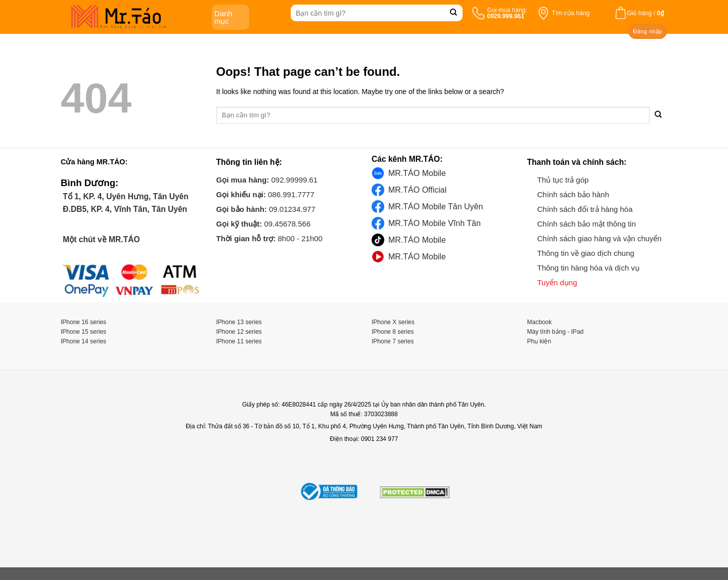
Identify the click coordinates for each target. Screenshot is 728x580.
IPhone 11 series (239, 341)
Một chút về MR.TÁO (100, 239)
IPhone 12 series (239, 332)
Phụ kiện (539, 341)
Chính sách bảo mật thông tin (587, 224)
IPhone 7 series (393, 341)
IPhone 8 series (393, 332)
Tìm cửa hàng (571, 13)
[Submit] (454, 13)
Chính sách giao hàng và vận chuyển (600, 238)
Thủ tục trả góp (563, 180)
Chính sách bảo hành (573, 194)
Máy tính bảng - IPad (556, 332)
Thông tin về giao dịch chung (586, 253)
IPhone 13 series (239, 322)
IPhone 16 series (83, 322)
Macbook (540, 322)
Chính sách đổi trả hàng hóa (585, 209)
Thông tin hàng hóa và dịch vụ (588, 268)
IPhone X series (393, 322)
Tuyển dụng (557, 282)
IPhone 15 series (83, 332)
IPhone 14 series (83, 341)
